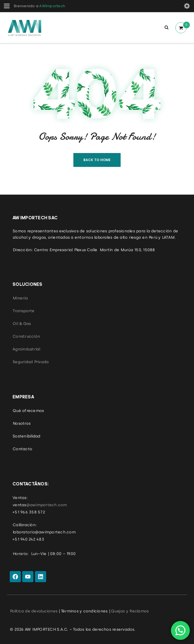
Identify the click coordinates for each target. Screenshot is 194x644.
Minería (20, 298)
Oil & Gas (22, 324)
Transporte (23, 311)
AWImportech (52, 6)
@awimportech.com (46, 505)
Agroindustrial (26, 349)
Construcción (26, 336)
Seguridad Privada (30, 362)
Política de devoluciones (33, 611)
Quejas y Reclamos (130, 611)
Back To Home (97, 160)
